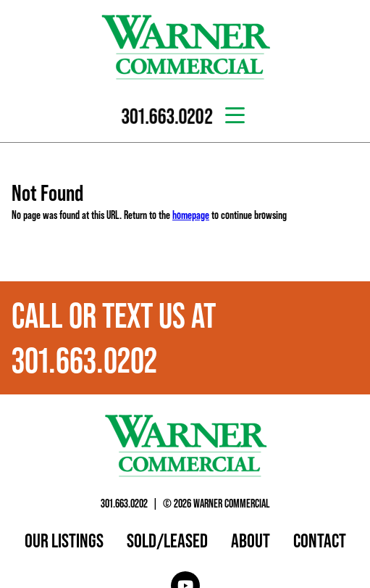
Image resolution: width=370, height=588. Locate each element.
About (251, 540)
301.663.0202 (124, 503)
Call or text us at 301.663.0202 (114, 338)
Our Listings (64, 540)
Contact (320, 540)
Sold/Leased (167, 540)
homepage (191, 215)
